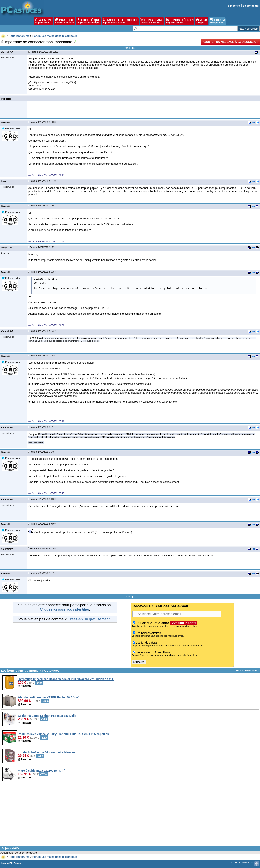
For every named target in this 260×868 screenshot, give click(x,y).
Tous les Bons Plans (246, 671)
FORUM (217, 21)
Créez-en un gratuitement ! (90, 619)
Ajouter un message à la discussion (231, 42)
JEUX (202, 21)
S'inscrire (234, 6)
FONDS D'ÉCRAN (180, 21)
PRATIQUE (65, 21)
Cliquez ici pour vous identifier (65, 609)
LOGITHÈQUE (88, 21)
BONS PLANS (152, 21)
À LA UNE (44, 21)
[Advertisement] (130, 817)
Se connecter (251, 6)
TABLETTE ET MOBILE (120, 21)
